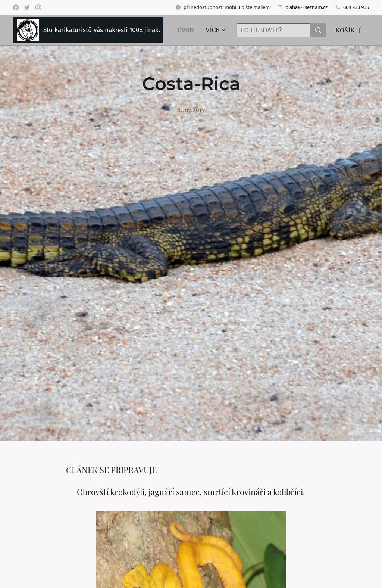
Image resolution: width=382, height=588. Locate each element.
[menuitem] (187, 30)
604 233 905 (356, 7)
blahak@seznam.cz (306, 7)
